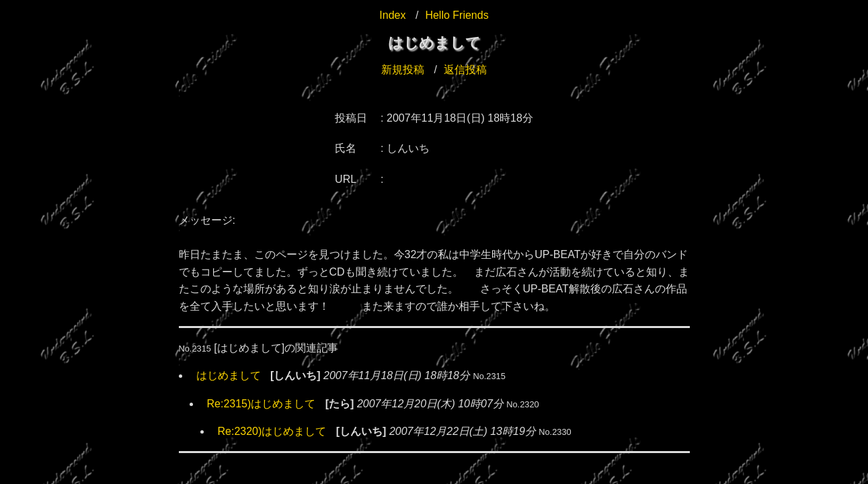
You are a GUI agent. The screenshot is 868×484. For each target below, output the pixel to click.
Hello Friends (457, 15)
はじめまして (229, 375)
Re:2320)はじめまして (272, 431)
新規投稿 (403, 70)
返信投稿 (465, 70)
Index (392, 15)
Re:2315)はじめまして (262, 404)
